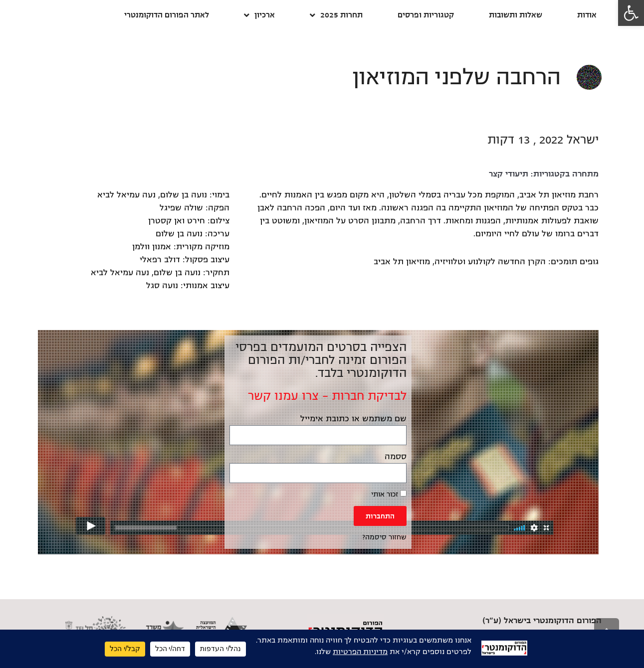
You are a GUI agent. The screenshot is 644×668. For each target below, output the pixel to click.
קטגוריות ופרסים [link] (426, 15)
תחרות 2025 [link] (336, 15)
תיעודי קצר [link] (509, 174)
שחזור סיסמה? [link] (384, 537)
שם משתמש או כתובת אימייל (353, 419)
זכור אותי (389, 494)
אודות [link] (587, 15)
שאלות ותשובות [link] (516, 15)
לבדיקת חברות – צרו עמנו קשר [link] (327, 396)
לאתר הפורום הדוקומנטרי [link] (167, 15)
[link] (631, 13)
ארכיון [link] (259, 15)
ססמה (396, 457)
